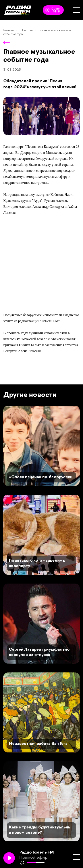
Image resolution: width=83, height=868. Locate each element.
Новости (27, 31)
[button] (76, 10)
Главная (9, 31)
